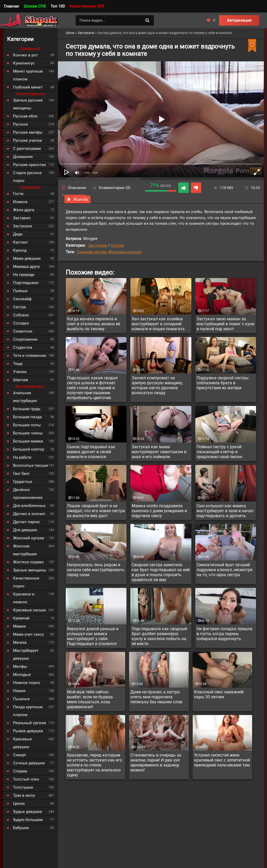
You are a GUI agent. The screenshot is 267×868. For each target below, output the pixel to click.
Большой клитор (29, 449)
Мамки (19, 626)
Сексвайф (22, 299)
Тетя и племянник (30, 356)
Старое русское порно (27, 177)
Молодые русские (125, 252)
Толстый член (26, 779)
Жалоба (77, 199)
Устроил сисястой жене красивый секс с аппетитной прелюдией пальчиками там (222, 760)
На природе (24, 275)
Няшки (19, 691)
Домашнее (23, 157)
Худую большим (28, 820)
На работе (22, 457)
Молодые (22, 675)
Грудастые (23, 482)
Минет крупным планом (28, 75)
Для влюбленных (29, 506)
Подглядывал (26, 283)
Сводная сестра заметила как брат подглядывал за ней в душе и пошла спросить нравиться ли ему (161, 572)
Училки (20, 372)
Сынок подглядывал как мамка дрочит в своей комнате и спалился (91, 452)
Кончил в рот (25, 55)
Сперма (20, 771)
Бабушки (21, 828)
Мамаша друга (26, 267)
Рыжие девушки (28, 731)
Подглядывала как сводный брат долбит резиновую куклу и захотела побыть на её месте (159, 636)
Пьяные (20, 291)
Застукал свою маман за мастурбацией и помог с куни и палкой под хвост (225, 324)
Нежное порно (27, 683)
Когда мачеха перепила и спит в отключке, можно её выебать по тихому (93, 324)
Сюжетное (23, 331)
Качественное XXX (87, 6)
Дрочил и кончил (29, 514)
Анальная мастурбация (25, 397)
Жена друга (24, 210)
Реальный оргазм (29, 723)
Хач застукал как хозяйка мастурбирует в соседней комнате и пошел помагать (158, 324)
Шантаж (20, 380)
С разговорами (27, 149)
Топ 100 (58, 6)
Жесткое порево (28, 562)
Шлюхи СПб (35, 6)
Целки (19, 804)
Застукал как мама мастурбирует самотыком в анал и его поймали (159, 452)
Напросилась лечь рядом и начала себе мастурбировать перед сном (96, 570)
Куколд (20, 250)
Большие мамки (28, 441)
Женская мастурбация (25, 550)
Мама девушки (27, 258)
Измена (20, 202)
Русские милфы (28, 132)
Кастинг (20, 242)
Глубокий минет (28, 87)
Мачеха (20, 642)
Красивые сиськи (29, 610)
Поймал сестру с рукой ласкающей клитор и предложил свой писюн (219, 452)
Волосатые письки (31, 465)
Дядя (18, 234)
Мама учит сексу (28, 634)
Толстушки (23, 787)
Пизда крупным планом (28, 711)
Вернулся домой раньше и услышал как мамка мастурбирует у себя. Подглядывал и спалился (93, 636)
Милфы (20, 666)
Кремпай (21, 618)
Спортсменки (25, 339)
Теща (18, 364)
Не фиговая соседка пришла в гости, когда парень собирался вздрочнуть (224, 634)
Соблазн (21, 315)
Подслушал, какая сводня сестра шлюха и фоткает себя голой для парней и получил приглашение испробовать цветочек (92, 388)
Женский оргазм (29, 538)
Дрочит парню (26, 522)
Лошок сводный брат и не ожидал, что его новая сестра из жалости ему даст (96, 511)
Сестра (117, 245)
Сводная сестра (92, 252)
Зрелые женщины (30, 570)
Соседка (21, 323)
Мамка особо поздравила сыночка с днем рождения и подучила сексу (159, 511)
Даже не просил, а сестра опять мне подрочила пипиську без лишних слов (156, 697)
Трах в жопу (24, 795)
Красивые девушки (22, 743)
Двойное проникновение (28, 494)
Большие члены (28, 433)
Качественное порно (26, 582)
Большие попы (27, 425)
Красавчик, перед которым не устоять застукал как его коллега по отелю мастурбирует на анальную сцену (95, 765)
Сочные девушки (29, 763)
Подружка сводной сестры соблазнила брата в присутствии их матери (223, 383)
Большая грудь (27, 409)
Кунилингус (24, 63)
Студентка (23, 347)
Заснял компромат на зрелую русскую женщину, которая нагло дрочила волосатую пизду (157, 385)
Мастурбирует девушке (26, 654)
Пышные (21, 699)
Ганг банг (21, 474)
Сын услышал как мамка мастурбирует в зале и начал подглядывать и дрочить (225, 511)
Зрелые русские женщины (28, 104)
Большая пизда (27, 417)
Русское (20, 124)
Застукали (98, 245)
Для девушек (25, 530)
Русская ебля (25, 116)
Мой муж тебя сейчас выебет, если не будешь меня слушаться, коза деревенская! (90, 699)
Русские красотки (29, 165)
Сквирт (20, 755)
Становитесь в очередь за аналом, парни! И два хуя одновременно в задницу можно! (156, 763)
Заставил (22, 218)
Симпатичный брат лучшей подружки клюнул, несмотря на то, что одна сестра (224, 570)
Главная (11, 6)
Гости (18, 194)
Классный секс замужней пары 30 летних (219, 694)
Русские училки (28, 140)
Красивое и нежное (24, 598)
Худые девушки (28, 812)
